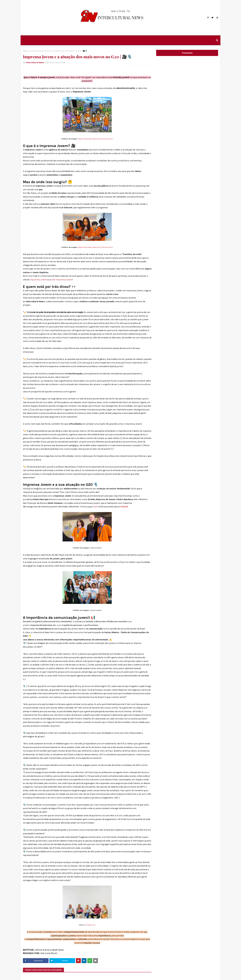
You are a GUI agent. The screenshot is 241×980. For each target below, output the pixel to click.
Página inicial (28, 51)
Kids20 (124, 507)
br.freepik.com (90, 925)
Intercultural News (35, 63)
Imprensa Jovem (39, 280)
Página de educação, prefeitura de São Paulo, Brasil (96, 139)
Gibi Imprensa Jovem (62, 280)
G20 (96, 507)
